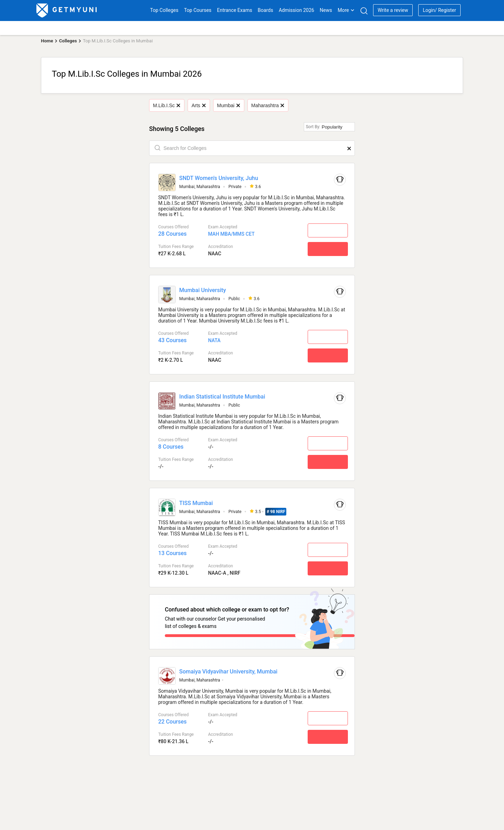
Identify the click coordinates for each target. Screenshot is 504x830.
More (346, 10)
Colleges (68, 41)
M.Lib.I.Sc (167, 105)
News (326, 10)
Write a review (393, 10)
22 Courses (172, 719)
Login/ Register (439, 10)
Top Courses (198, 10)
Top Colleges (164, 10)
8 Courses (171, 447)
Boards (265, 10)
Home (47, 41)
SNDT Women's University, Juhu (219, 178)
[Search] (364, 11)
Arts (198, 105)
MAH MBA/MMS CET (231, 234)
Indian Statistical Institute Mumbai (222, 397)
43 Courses (172, 340)
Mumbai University (203, 290)
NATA (214, 340)
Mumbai (228, 105)
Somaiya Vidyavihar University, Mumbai (228, 669)
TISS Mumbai (196, 503)
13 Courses (172, 553)
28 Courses (172, 234)
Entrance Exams (234, 10)
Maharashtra (268, 105)
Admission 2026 (296, 10)
